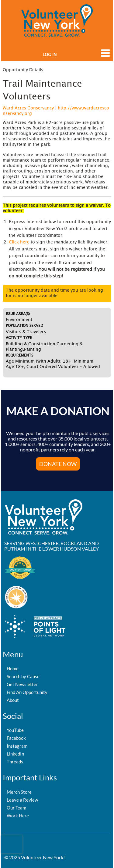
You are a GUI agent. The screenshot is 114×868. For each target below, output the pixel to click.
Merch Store (19, 792)
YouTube (15, 730)
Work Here (18, 816)
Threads (15, 762)
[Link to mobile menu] (104, 56)
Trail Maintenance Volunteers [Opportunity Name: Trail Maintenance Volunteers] (42, 90)
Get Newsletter (22, 684)
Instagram (17, 746)
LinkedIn (15, 754)
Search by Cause (23, 676)
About (13, 700)
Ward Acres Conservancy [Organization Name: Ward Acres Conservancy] (28, 108)
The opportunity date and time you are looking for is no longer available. (54, 293)
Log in (50, 55)
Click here (19, 242)
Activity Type (19, 338)
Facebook (16, 738)
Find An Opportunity (27, 692)
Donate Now (58, 464)
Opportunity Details (23, 70)
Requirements (19, 355)
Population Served (24, 326)
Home (13, 669)
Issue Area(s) (18, 314)
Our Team (16, 808)
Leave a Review (22, 800)
